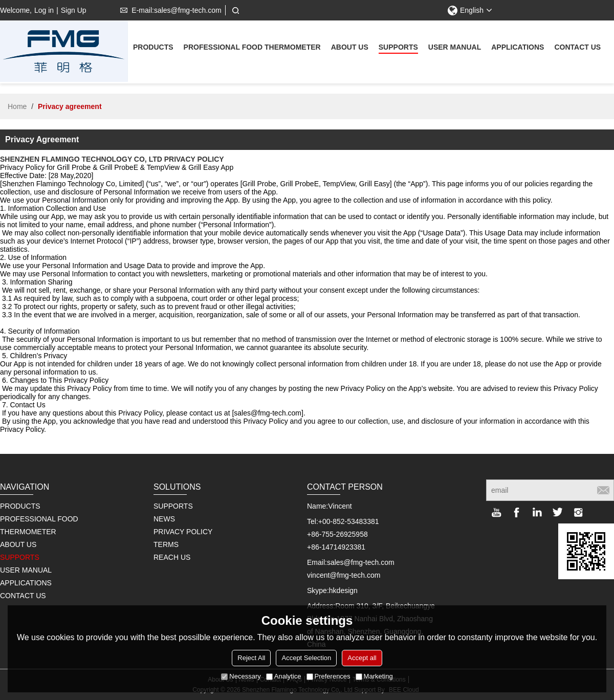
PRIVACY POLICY (183, 532)
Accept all (362, 658)
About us (350, 48)
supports (398, 48)
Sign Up (74, 10)
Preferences (328, 676)
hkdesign (343, 590)
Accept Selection (306, 658)
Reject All (251, 658)
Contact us (577, 48)
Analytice (284, 676)
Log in (44, 10)
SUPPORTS (173, 506)
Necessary (241, 676)
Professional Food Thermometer (252, 48)
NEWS (164, 519)
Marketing (374, 676)
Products (153, 48)
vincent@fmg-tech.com (344, 575)
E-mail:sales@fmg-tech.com (169, 10)
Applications (518, 48)
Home (17, 106)
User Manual (455, 48)
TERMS (166, 544)
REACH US (172, 557)
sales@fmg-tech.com (361, 562)
